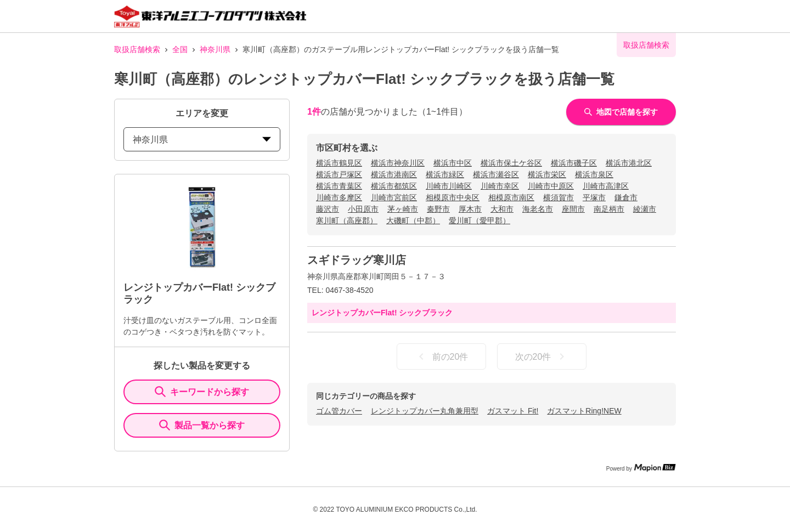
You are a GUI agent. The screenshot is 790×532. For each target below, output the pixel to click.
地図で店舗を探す (621, 112)
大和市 (502, 209)
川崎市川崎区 (449, 186)
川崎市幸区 (500, 186)
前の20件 (442, 356)
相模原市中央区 (453, 197)
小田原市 (363, 209)
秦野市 (438, 209)
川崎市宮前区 (394, 197)
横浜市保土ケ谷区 (511, 163)
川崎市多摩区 (339, 197)
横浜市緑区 (445, 174)
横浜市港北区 (629, 163)
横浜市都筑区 (394, 186)
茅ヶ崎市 (403, 209)
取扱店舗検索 (137, 49)
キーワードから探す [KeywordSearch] (202, 392)
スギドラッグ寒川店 (357, 260)
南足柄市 (609, 209)
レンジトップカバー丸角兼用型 (425, 411)
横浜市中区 (453, 163)
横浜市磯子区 (574, 163)
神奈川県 (215, 49)
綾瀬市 (645, 209)
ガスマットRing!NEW (584, 411)
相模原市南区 (511, 197)
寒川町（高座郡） (347, 220)
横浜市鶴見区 (339, 163)
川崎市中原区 (551, 186)
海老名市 (538, 209)
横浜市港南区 (394, 174)
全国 (180, 49)
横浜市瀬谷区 (496, 174)
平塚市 (594, 197)
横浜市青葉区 (339, 186)
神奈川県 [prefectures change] (202, 140)
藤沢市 (328, 209)
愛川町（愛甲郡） (479, 220)
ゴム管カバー (339, 411)
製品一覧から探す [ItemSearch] (202, 425)
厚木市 (470, 209)
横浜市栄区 (547, 174)
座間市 (573, 209)
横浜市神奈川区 (398, 163)
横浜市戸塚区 (339, 174)
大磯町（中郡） (413, 220)
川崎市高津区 (606, 186)
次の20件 (542, 356)
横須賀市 (558, 197)
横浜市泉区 (594, 174)
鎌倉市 (626, 197)
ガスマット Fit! (513, 411)
